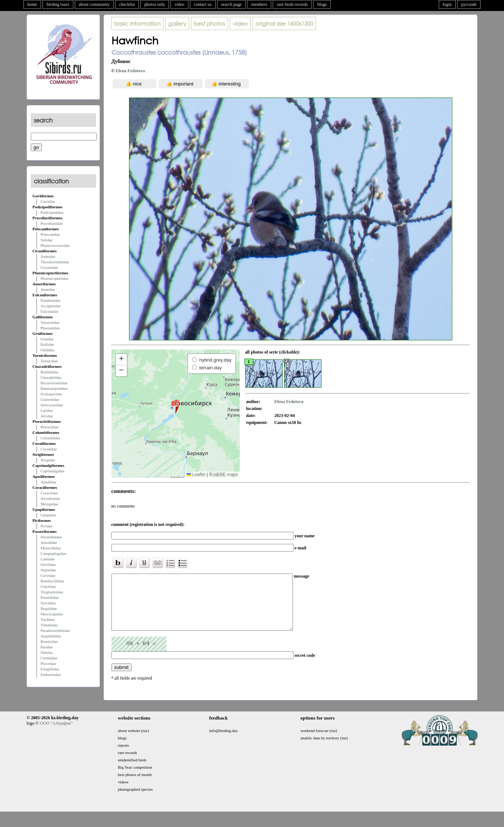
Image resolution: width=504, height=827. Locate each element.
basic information (137, 23)
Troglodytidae (52, 592)
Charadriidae (51, 377)
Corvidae (48, 575)
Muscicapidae (52, 614)
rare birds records (292, 4)
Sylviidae (48, 603)
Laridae (47, 410)
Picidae (47, 526)
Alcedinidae (50, 498)
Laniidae (48, 559)
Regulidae (49, 608)
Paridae (47, 647)
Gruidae (47, 339)
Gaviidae (48, 201)
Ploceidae (49, 663)
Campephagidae (54, 553)
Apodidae (49, 482)
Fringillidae (50, 669)
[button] (175, 406)
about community (94, 4)
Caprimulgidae (53, 471)
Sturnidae (48, 570)
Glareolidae (50, 399)
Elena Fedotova (130, 71)
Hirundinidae (51, 537)
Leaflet (196, 475)
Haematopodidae (54, 388)
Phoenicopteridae (55, 278)
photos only (155, 4)
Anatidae (48, 289)
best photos (209, 23)
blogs (322, 4)
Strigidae (48, 460)
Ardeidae (48, 256)
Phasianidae (50, 328)
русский (469, 4)
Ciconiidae (49, 267)
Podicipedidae (52, 212)
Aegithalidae (51, 636)
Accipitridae (51, 306)
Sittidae (47, 652)
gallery (177, 23)
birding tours (58, 4)
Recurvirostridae (54, 383)
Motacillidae (51, 548)
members (259, 4)
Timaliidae (49, 625)
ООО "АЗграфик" (56, 734)
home (32, 4)
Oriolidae (48, 564)
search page (231, 4)
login (447, 4)
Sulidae (47, 240)
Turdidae (48, 619)
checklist (127, 4)
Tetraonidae (50, 322)
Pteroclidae (50, 427)
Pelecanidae (50, 234)
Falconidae (49, 311)
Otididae (48, 350)
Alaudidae (49, 542)
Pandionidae (51, 300)
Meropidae (49, 504)
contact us (203, 4)
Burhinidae (50, 372)
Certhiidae (49, 658)
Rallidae (47, 344)
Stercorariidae (52, 405)
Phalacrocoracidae (56, 245)
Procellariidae (52, 223)
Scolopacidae (51, 394)
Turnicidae (49, 361)
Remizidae (49, 641)
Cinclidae (48, 586)
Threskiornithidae (55, 262)
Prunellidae (50, 597)
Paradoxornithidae (56, 630)
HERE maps (225, 475)
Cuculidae (49, 449)
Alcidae (47, 416)
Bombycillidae (53, 581)
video (179, 4)
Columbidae (51, 438)
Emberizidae (51, 674)
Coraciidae (49, 493)
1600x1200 (284, 23)
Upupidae (49, 515)
